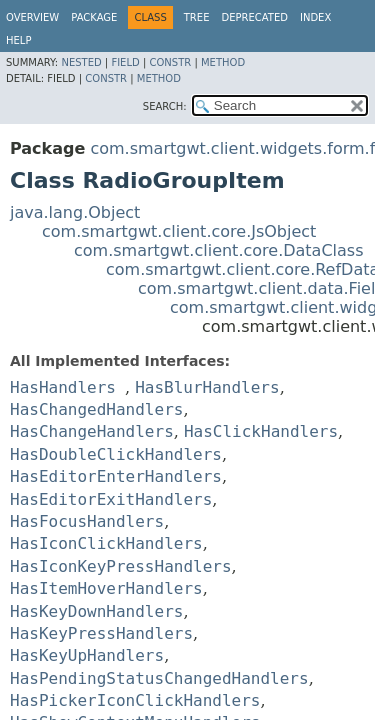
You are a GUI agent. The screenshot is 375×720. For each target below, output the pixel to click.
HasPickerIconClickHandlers (135, 700)
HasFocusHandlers (87, 521)
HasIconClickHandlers (106, 543)
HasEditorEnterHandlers (116, 476)
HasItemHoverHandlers (106, 588)
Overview (32, 17)
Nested (81, 62)
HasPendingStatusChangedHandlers (159, 678)
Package (94, 17)
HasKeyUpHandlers (87, 655)
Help (18, 40)
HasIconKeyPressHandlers (121, 566)
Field (125, 62)
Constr (170, 62)
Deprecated (254, 17)
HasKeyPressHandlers (101, 633)
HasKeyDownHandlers (96, 611)
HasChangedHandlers (96, 409)
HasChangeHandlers (92, 431)
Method (223, 62)
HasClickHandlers (261, 431)
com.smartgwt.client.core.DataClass (219, 250)
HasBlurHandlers (207, 387)
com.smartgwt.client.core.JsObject (179, 231)
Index (315, 17)
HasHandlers (63, 387)
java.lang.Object (75, 212)
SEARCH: (165, 106)
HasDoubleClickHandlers (116, 454)
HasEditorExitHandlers (111, 499)
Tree (197, 17)
